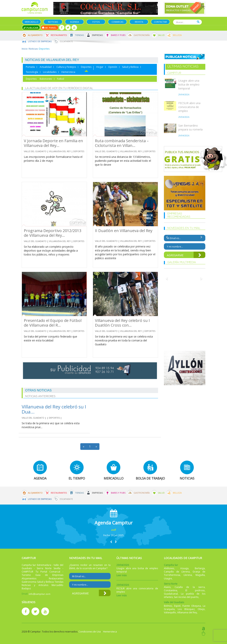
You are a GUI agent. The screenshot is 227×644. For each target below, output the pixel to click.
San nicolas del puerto (186, 597)
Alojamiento (35, 35)
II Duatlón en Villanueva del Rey (124, 231)
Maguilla (200, 575)
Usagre (168, 578)
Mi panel (50, 28)
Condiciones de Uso (90, 632)
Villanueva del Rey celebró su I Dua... (54, 409)
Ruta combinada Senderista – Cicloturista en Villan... (122, 143)
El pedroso (195, 590)
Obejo (201, 609)
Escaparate (66, 41)
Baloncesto (46, 79)
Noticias (53, 22)
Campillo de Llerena (177, 572)
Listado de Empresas (40, 41)
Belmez (168, 606)
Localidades (50, 72)
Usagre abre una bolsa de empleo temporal (189, 84)
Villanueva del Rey (60, 151)
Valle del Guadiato (35, 151)
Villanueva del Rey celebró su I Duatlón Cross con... (122, 323)
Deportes (86, 67)
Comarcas (117, 22)
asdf (114, 530)
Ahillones (169, 568)
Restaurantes (59, 35)
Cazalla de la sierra (190, 587)
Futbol (61, 79)
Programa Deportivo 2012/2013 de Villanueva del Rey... (53, 233)
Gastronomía (142, 35)
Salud (161, 35)
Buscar (198, 22)
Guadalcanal (171, 594)
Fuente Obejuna (192, 606)
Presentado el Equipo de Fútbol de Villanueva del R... (53, 323)
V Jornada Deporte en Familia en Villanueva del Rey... (53, 143)
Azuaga (184, 568)
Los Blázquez (186, 609)
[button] (111, 542)
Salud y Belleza (130, 67)
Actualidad (46, 67)
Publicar (31, 28)
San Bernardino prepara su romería (190, 127)
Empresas (97, 35)
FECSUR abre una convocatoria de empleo (189, 107)
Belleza (177, 35)
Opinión (113, 67)
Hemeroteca (68, 72)
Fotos (96, 22)
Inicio (25, 49)
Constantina (171, 590)
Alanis (167, 587)
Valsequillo (170, 612)
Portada (30, 67)
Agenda (75, 22)
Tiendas (79, 35)
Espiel (177, 606)
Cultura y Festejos (66, 67)
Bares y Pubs (118, 35)
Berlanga (200, 568)
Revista (139, 22)
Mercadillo (32, 22)
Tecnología (32, 72)
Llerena (188, 575)
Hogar (100, 67)
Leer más (122, 575)
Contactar (160, 22)
